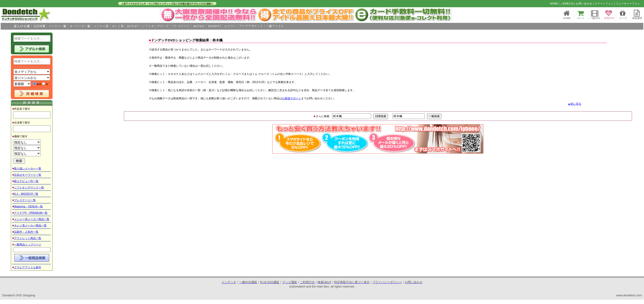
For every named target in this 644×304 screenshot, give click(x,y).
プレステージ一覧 (25, 200)
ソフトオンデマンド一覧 (29, 188)
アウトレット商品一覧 (28, 238)
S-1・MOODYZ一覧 (26, 194)
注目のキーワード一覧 (28, 175)
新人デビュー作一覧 (26, 181)
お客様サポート (292, 98)
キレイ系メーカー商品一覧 (30, 226)
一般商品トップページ (28, 245)
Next (446, 15)
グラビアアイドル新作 (28, 267)
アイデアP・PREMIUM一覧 (31, 213)
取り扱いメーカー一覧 (28, 169)
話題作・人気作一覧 (26, 232)
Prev (166, 15)
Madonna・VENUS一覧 (28, 207)
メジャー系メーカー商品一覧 (32, 219)
